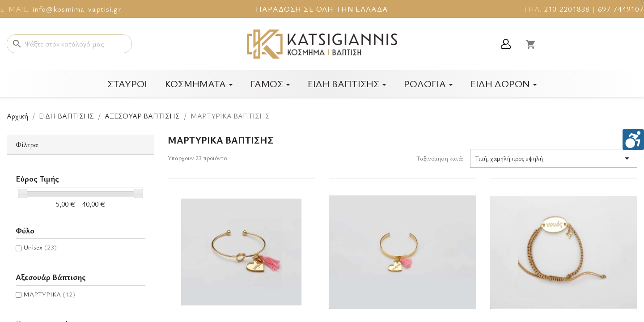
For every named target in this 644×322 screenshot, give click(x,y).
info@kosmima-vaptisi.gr (77, 9)
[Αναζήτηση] (69, 44)
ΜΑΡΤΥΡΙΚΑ (49, 294)
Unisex (40, 247)
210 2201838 (567, 9)
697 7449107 (621, 9)
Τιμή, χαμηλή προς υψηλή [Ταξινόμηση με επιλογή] (554, 158)
